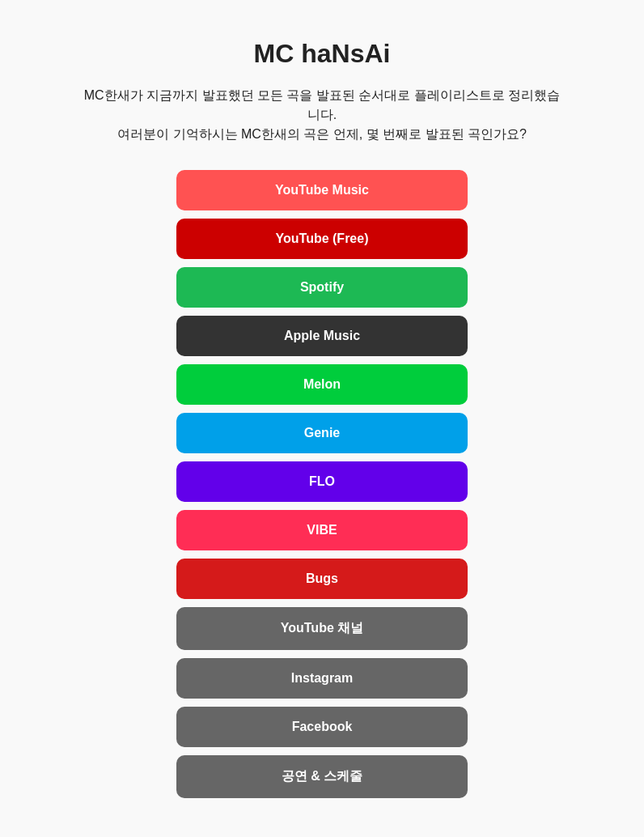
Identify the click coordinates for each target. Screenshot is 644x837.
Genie (322, 433)
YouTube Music (322, 190)
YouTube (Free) (322, 238)
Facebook (322, 727)
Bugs (322, 578)
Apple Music (322, 336)
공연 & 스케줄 (322, 776)
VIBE (322, 530)
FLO (322, 481)
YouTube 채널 (322, 628)
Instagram (322, 678)
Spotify (322, 287)
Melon (322, 384)
